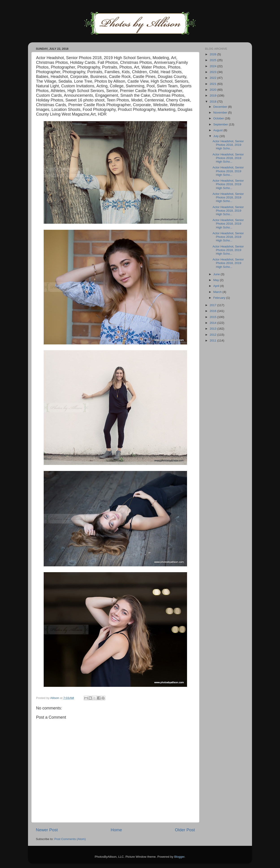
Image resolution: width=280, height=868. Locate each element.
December (221, 107)
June (217, 274)
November (221, 113)
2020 (213, 90)
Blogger (179, 857)
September (221, 124)
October (219, 118)
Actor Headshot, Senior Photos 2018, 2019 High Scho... (228, 145)
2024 (213, 66)
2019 (213, 96)
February (220, 298)
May (216, 280)
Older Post (185, 830)
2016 (213, 311)
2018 (213, 102)
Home (116, 830)
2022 (213, 78)
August (218, 130)
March (218, 292)
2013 (213, 329)
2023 (213, 72)
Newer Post (47, 830)
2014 (213, 323)
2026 (213, 54)
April (217, 286)
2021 (213, 84)
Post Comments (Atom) (70, 839)
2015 (213, 317)
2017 (213, 305)
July (216, 136)
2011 (213, 341)
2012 (213, 335)
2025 (213, 60)
